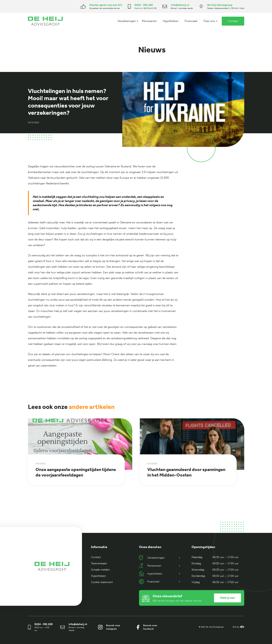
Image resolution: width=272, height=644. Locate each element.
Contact (233, 21)
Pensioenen (149, 21)
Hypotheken (171, 21)
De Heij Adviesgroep (220, 5)
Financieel (191, 21)
